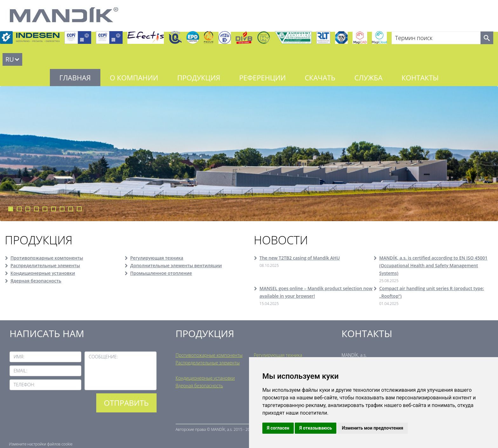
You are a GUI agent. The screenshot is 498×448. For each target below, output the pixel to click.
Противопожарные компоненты (47, 258)
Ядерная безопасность (36, 281)
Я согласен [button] (278, 428)
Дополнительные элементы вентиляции (176, 265)
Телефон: (24, 385)
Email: (20, 371)
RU (10, 59)
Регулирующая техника (157, 258)
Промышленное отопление (161, 273)
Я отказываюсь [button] (316, 428)
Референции (262, 78)
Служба (369, 78)
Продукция (199, 78)
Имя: (19, 357)
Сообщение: (103, 357)
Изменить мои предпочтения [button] (372, 428)
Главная (75, 78)
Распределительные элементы (45, 265)
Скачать (320, 78)
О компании (134, 78)
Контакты (420, 78)
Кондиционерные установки (43, 273)
